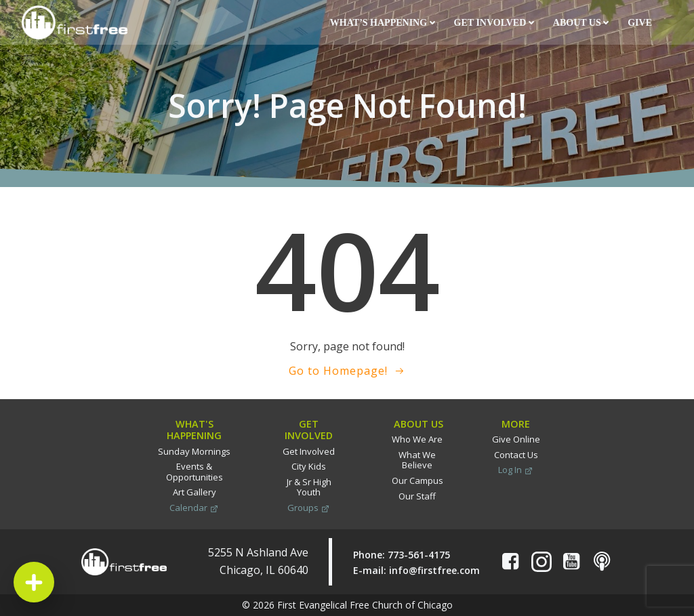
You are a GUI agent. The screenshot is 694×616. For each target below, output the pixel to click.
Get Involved (494, 23)
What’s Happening (383, 23)
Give (641, 23)
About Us (581, 23)
